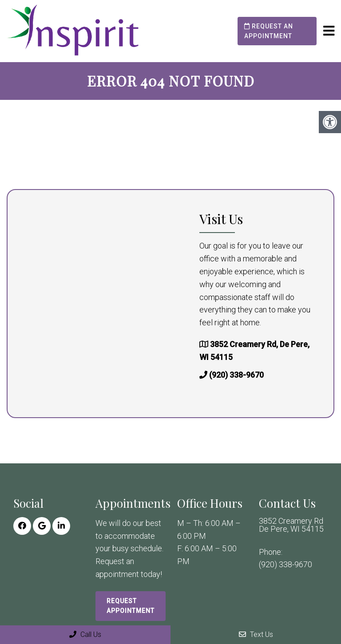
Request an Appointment (269, 31)
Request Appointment (131, 606)
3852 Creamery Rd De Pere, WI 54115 (291, 525)
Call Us (85, 634)
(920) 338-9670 (236, 375)
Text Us (256, 634)
